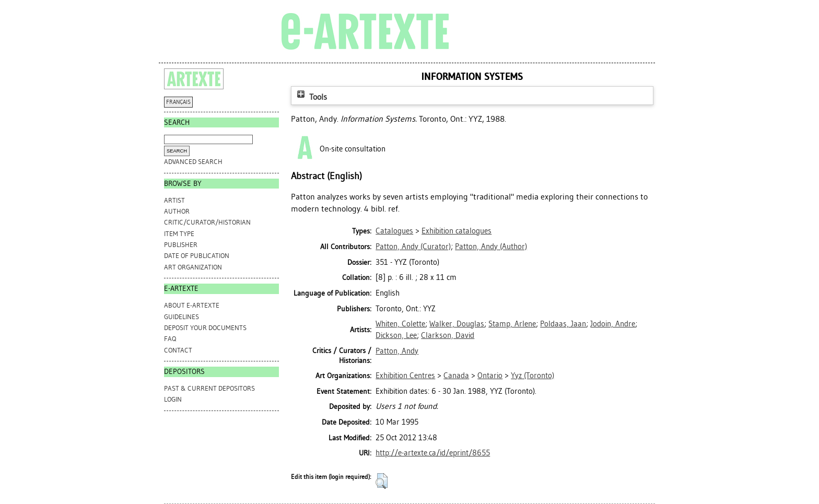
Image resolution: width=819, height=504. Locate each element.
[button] (382, 481)
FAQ (170, 339)
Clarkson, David (448, 335)
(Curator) (413, 247)
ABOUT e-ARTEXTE (192, 305)
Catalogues (394, 231)
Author (177, 211)
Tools (311, 97)
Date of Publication (197, 256)
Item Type (179, 234)
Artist (174, 200)
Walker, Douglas (457, 324)
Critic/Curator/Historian (207, 222)
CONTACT (178, 350)
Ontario (490, 376)
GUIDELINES (182, 317)
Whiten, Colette (400, 324)
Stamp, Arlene (512, 324)
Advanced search (193, 162)
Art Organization (193, 267)
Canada (456, 376)
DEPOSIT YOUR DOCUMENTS (205, 328)
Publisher (181, 245)
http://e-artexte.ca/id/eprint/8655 (433, 453)
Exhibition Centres (405, 376)
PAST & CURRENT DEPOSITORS (209, 388)
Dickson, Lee (396, 335)
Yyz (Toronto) (533, 376)
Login (173, 399)
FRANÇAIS (178, 102)
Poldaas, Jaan (563, 324)
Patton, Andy (397, 351)
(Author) (491, 247)
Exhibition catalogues (457, 231)
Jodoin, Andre (613, 324)
